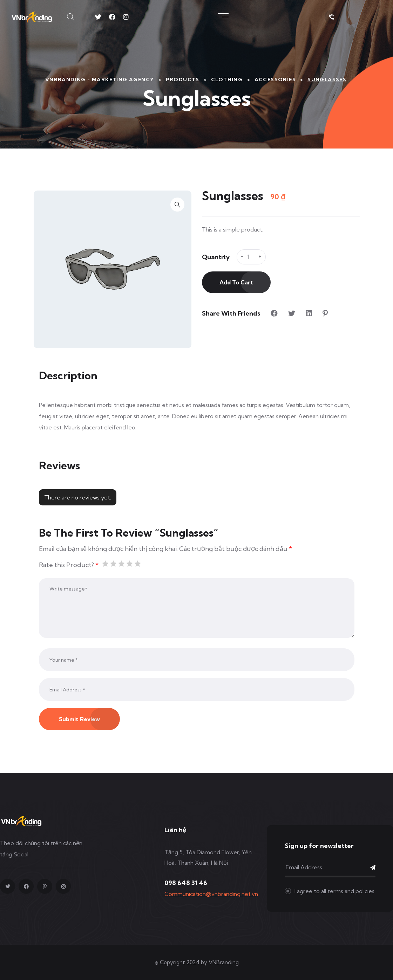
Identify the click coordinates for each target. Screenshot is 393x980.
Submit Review (79, 719)
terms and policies (351, 891)
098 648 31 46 (186, 883)
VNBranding (224, 962)
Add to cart (236, 282)
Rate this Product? (69, 565)
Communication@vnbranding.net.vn (211, 894)
